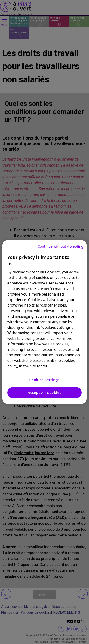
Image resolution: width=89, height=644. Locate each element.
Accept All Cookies (45, 392)
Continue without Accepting (60, 246)
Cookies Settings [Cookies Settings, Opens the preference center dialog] (44, 380)
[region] (45, 322)
